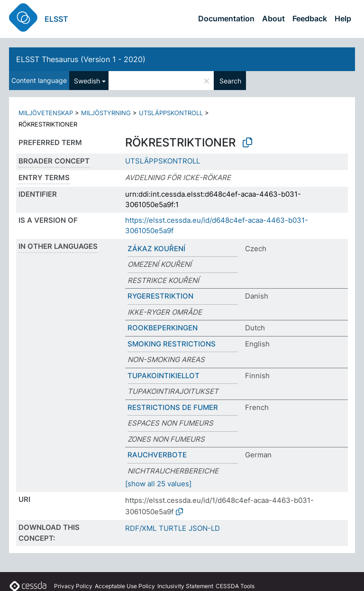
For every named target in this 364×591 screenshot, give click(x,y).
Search (230, 81)
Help (343, 18)
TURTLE (173, 528)
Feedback (310, 18)
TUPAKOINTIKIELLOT (164, 376)
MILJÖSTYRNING (106, 113)
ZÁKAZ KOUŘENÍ (156, 249)
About (273, 18)
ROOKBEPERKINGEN (163, 328)
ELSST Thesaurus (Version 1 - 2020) (81, 59)
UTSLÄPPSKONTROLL (171, 113)
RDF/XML (141, 528)
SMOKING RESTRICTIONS (172, 344)
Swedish (87, 81)
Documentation (226, 18)
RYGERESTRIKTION (160, 296)
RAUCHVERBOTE (157, 455)
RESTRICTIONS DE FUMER (173, 407)
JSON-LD (204, 528)
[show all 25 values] (158, 484)
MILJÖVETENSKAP (46, 113)
